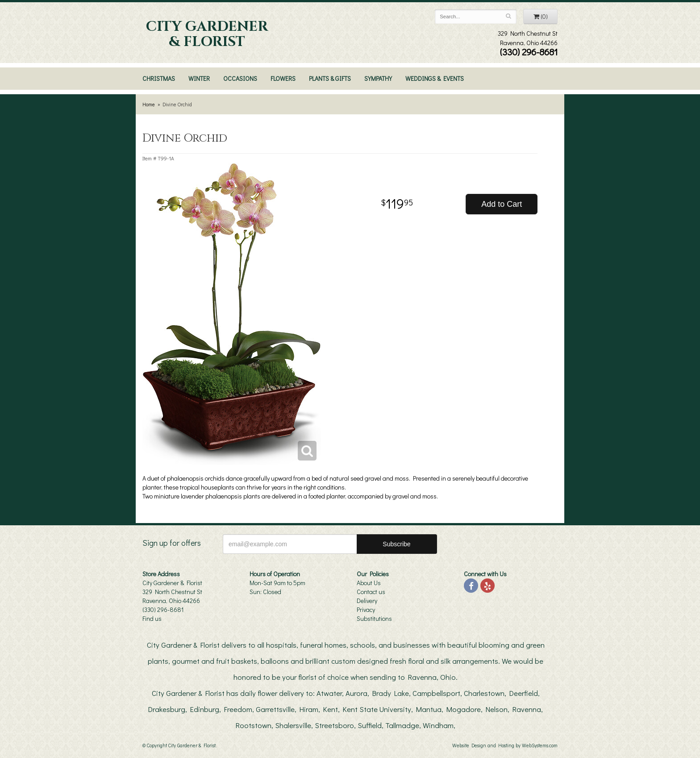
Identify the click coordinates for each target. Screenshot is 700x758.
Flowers (283, 78)
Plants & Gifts (330, 78)
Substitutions (374, 618)
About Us (369, 583)
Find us (152, 618)
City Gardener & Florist (207, 34)
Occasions (240, 78)
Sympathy (378, 78)
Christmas (159, 78)
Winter (199, 78)
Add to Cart (502, 204)
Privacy (366, 609)
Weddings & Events (435, 78)
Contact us (371, 592)
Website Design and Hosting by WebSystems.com (505, 745)
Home (149, 104)
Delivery (367, 601)
